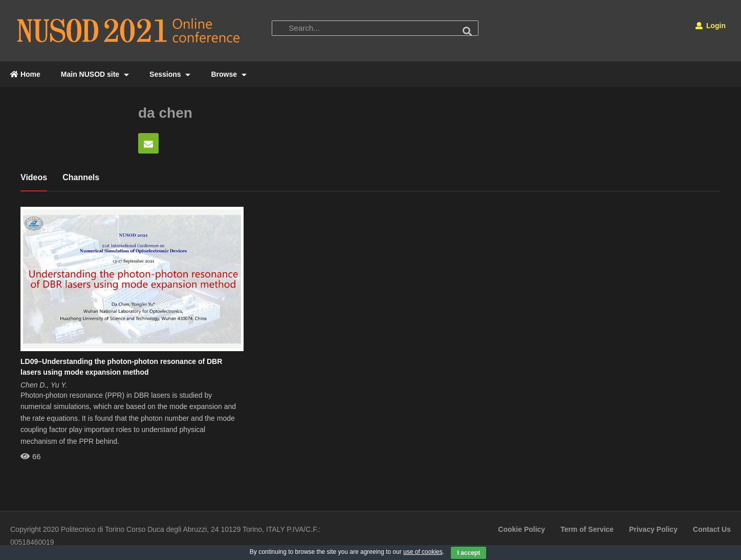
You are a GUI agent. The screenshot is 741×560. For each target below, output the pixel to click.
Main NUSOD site (95, 74)
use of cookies (423, 552)
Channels (81, 177)
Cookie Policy (521, 529)
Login (711, 26)
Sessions (170, 74)
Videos (34, 177)
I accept (468, 553)
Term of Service (587, 529)
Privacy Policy (653, 529)
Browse (228, 74)
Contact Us (712, 529)
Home (25, 74)
